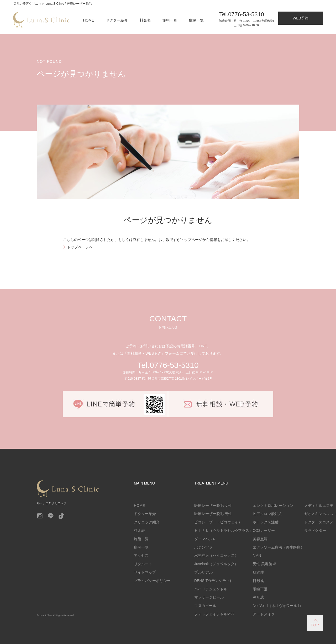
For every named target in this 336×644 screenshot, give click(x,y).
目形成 (258, 581)
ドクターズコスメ (319, 522)
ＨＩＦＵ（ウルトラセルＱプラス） (224, 530)
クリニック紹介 (147, 522)
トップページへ (80, 247)
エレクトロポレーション (273, 506)
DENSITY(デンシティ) (213, 581)
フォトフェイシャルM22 (214, 614)
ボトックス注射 (266, 522)
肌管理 (258, 572)
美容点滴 (260, 539)
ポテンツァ (203, 547)
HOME (89, 20)
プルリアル (203, 572)
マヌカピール (205, 606)
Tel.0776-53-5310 (168, 365)
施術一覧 (170, 20)
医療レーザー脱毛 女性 (213, 506)
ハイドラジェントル (211, 589)
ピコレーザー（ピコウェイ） (218, 522)
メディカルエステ (319, 506)
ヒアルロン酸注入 (267, 514)
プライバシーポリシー (152, 581)
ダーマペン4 (204, 539)
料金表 (145, 20)
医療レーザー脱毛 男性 (213, 514)
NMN (257, 555)
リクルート (143, 564)
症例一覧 (196, 20)
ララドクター (315, 530)
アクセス (141, 555)
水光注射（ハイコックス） (216, 555)
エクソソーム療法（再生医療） (279, 547)
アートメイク (264, 614)
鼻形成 (258, 597)
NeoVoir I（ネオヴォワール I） (278, 606)
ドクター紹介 (117, 20)
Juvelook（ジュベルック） (216, 564)
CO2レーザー (264, 530)
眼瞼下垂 (260, 589)
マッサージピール (209, 597)
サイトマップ (145, 572)
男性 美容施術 (264, 564)
